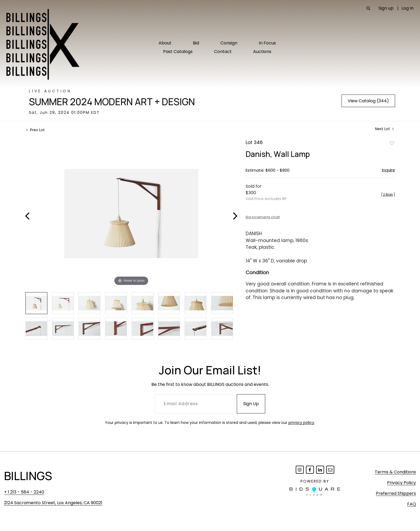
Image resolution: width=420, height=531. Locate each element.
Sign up (386, 8)
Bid (196, 43)
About (165, 43)
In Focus (267, 43)
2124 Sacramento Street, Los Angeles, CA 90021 (53, 503)
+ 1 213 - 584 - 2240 (24, 492)
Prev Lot (35, 130)
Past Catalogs (178, 52)
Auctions (262, 52)
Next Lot (384, 129)
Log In (408, 8)
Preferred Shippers (396, 493)
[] (388, 195)
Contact (223, 52)
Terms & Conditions (395, 472)
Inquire (389, 170)
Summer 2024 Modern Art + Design (112, 102)
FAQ (412, 504)
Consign (229, 43)
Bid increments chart (263, 217)
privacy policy (301, 423)
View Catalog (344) (368, 101)
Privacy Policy (402, 483)
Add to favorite (392, 143)
